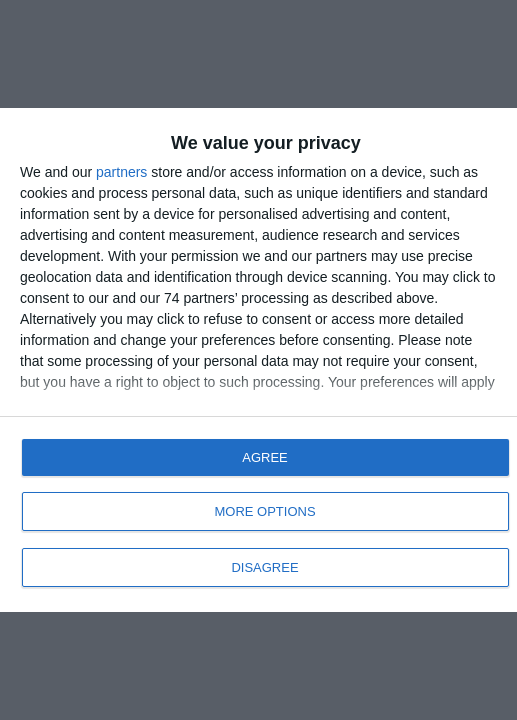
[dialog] (258, 360)
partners (121, 172)
